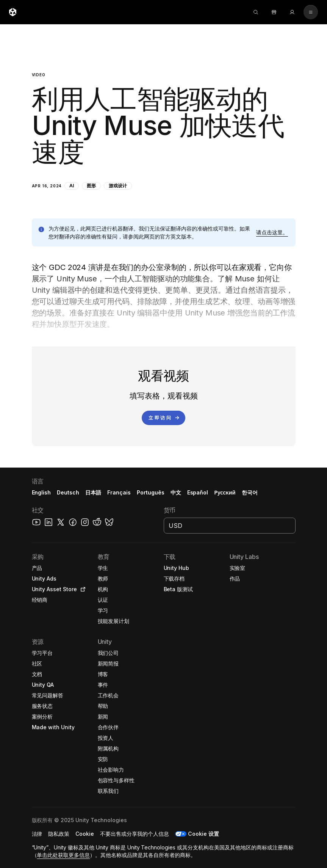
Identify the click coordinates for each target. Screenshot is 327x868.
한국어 (250, 492)
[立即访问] (163, 418)
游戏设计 (118, 186)
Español (198, 492)
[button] (164, 112)
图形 (91, 186)
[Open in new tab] (81, 589)
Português (151, 492)
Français (119, 492)
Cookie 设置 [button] (203, 834)
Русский (225, 492)
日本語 (93, 492)
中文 (176, 492)
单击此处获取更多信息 (63, 855)
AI (72, 186)
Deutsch (68, 492)
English (41, 492)
